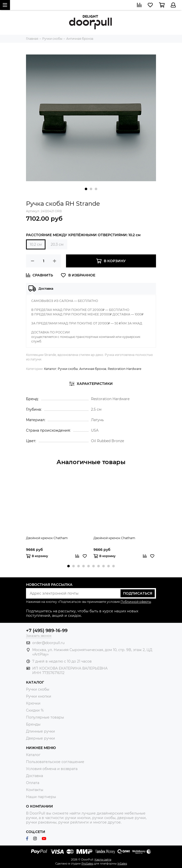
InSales (122, 864)
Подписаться (138, 593)
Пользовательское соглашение (55, 762)
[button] (86, 189)
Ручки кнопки (39, 696)
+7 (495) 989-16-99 (47, 631)
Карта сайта (103, 860)
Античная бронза (93, 369)
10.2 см (36, 244)
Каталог (50, 369)
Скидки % (35, 710)
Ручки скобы (68, 369)
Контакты (35, 790)
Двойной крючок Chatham (47, 538)
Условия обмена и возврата (52, 769)
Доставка (34, 776)
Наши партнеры (41, 797)
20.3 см (57, 244)
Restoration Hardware (124, 369)
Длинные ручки (40, 731)
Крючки (33, 703)
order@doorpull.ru (48, 643)
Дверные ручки (40, 738)
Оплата (33, 783)
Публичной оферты (136, 602)
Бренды (33, 724)
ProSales (87, 864)
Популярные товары (45, 717)
